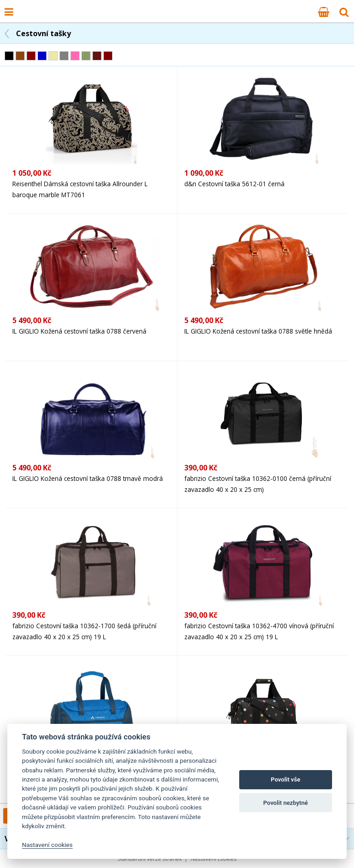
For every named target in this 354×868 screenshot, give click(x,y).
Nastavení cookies (47, 845)
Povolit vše (285, 779)
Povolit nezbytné (285, 803)
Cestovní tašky (43, 33)
